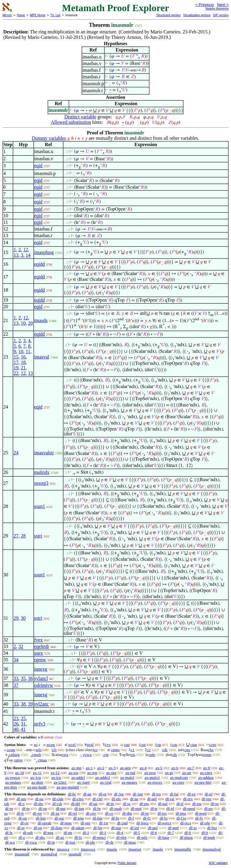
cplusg (14, 755)
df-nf (208, 794)
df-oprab (45, 823)
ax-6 (175, 768)
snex (39, 653)
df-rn (145, 813)
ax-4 (143, 768)
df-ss (127, 804)
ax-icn (56, 777)
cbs (211, 750)
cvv (108, 745)
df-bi (72, 794)
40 (16, 729)
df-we (37, 813)
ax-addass (206, 777)
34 (16, 660)
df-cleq (78, 799)
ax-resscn (12, 777)
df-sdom (78, 828)
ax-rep (92, 773)
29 (16, 618)
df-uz (60, 837)
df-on (23, 818)
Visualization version (197, 15)
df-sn (215, 804)
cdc (165, 750)
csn (143, 745)
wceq (51, 745)
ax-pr (169, 773)
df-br (97, 808)
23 (16, 718)
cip (106, 755)
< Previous (205, 5)
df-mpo (66, 823)
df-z (22, 837)
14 (28, 255)
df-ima (181, 813)
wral (90, 745)
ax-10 (20, 773)
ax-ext (73, 773)
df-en (38, 828)
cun (127, 745)
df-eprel (189, 808)
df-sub (28, 833)
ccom (11, 750)
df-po (208, 808)
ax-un (187, 773)
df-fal (174, 794)
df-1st (103, 823)
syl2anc (42, 704)
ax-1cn (36, 777)
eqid (38, 166)
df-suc (59, 818)
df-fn (115, 818)
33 (16, 678)
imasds (41, 320)
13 (16, 255)
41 (23, 729)
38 (23, 704)
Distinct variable (80, 117)
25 (23, 718)
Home (21, 15)
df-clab (58, 799)
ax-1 (89, 768)
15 (16, 357)
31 (23, 724)
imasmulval (212, 849)
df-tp (26, 808)
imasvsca (88, 849)
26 (16, 724)
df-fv (199, 818)
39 (30, 704)
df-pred (201, 813)
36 (30, 678)
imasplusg (44, 252)
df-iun (79, 808)
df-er (21, 828)
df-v (21, 804)
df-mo (21, 799)
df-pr (9, 808)
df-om (85, 823)
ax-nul (130, 773)
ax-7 (191, 768)
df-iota (79, 818)
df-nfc (116, 799)
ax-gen (125, 768)
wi (36, 745)
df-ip (51, 842)
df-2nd (122, 823)
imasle (158, 849)
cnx (187, 750)
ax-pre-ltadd (37, 787)
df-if (180, 804)
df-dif (75, 804)
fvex (38, 640)
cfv (54, 750)
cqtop (18, 760)
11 (28, 351)
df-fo (164, 818)
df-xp (55, 813)
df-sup (116, 828)
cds (174, 755)
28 (23, 536)
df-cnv (91, 813)
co (96, 750)
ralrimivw (44, 685)
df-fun (98, 818)
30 (23, 618)
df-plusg (186, 837)
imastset (135, 849)
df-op (43, 808)
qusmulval (49, 854)
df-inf (134, 828)
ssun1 (40, 506)
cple (152, 755)
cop (174, 745)
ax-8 (206, 768)
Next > (223, 5)
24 (16, 453)
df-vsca (31, 842)
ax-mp (77, 768)
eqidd (40, 264)
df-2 (86, 833)
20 (30, 323)
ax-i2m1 (60, 782)
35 (23, 678)
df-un (93, 804)
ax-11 (37, 773)
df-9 (205, 833)
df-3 (103, 833)
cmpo (115, 750)
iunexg (41, 669)
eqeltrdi (42, 646)
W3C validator (218, 863)
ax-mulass (13, 782)
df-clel (97, 799)
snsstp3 (41, 483)
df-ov (25, 823)
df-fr (20, 813)
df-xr (193, 828)
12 (26, 250)
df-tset (70, 842)
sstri (38, 536)
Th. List (55, 15)
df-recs (186, 823)
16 (23, 357)
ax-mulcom (179, 777)
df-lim (41, 818)
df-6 (154, 833)
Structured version (168, 15)
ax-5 (159, 768)
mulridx (42, 472)
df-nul (163, 804)
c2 (149, 750)
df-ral (170, 799)
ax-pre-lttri (203, 782)
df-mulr (209, 837)
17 (16, 362)
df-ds (110, 842)
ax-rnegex (129, 782)
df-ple (90, 842)
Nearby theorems (217, 9)
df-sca (10, 842)
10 (23, 323)
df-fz (78, 837)
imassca (63, 849)
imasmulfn (183, 849)
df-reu (206, 799)
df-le (9, 833)
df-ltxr (212, 828)
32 (21, 646)
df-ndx (142, 837)
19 (16, 368)
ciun (194, 745)
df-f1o (182, 818)
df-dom (57, 828)
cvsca (87, 755)
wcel (72, 745)
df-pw (197, 804)
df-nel (152, 799)
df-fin (98, 828)
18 (23, 362)
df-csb (57, 804)
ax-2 (101, 768)
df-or (103, 794)
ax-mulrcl (152, 777)
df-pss (144, 804)
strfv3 (40, 724)
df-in (110, 804)
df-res (162, 813)
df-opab (116, 808)
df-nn (68, 833)
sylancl (41, 678)
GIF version (221, 15)
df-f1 (147, 818)
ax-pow (150, 773)
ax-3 (112, 768)
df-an (87, 794)
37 (16, 685)
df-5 (137, 833)
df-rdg (205, 823)
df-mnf (173, 828)
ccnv (213, 745)
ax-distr (37, 782)
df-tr (154, 808)
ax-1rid (106, 782)
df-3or (119, 794)
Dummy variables (49, 138)
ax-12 (55, 773)
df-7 (171, 833)
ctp (159, 745)
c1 (133, 750)
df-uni (61, 808)
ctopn (207, 755)
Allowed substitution (71, 122)
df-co (109, 813)
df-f (131, 818)
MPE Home (38, 15)
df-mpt (136, 808)
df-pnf (153, 828)
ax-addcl (78, 777)
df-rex (188, 799)
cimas (42, 760)
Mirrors (7, 15)
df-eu (39, 799)
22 (16, 373)
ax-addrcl (103, 777)
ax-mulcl (127, 777)
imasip (112, 849)
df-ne (134, 799)
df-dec (40, 837)
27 (16, 536)
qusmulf (75, 854)
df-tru (156, 794)
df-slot (121, 837)
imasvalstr (44, 453)
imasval (42, 357)
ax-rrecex (155, 782)
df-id (170, 808)
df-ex (191, 794)
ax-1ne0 (83, 782)
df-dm (127, 813)
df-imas (130, 842)
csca (65, 755)
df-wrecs (164, 823)
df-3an (138, 794)
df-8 (188, 833)
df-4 (120, 833)
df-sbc (39, 804)
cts (133, 755)
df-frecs (143, 823)
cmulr (37, 755)
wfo (38, 750)
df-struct (99, 837)
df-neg (48, 833)
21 (23, 368)
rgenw (40, 660)
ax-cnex (206, 773)
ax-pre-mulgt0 (68, 787)
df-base (164, 837)
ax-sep (111, 773)
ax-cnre (178, 782)
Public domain (127, 863)
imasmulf (22, 854)
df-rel (73, 813)
